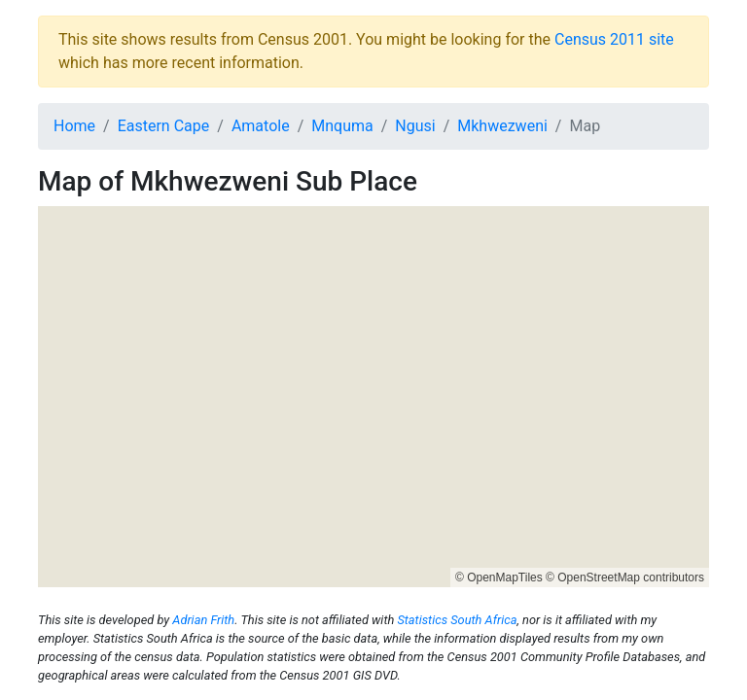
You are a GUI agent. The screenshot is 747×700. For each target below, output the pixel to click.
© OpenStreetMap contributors (625, 577)
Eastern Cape (164, 126)
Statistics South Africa (457, 620)
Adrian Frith (203, 620)
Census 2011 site (614, 39)
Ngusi (415, 126)
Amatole (261, 126)
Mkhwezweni (502, 126)
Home (74, 126)
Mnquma (342, 126)
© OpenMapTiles (499, 577)
